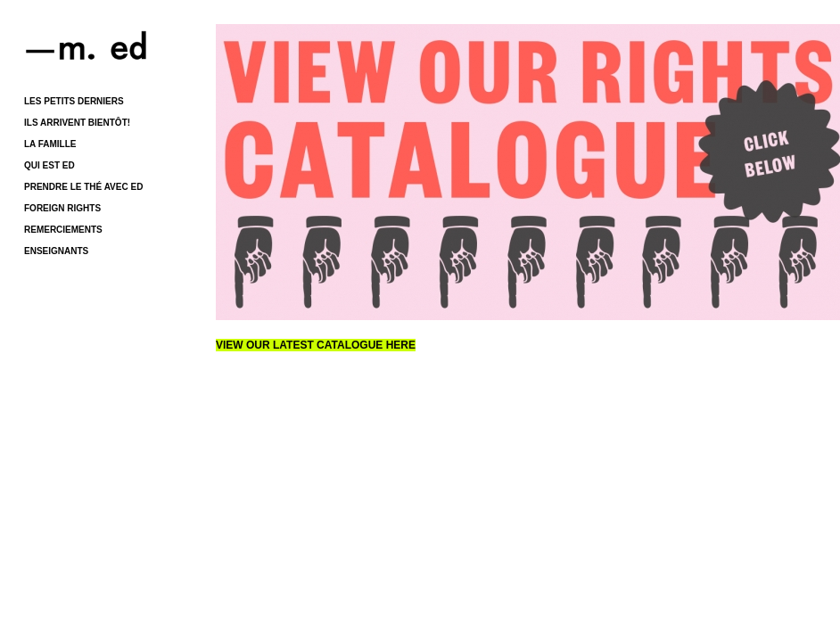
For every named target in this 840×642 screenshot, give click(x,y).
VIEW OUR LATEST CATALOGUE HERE (316, 345)
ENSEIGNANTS (56, 251)
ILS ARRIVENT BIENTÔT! (77, 123)
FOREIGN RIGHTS (62, 208)
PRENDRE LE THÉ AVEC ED (83, 187)
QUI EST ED (49, 165)
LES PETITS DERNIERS (74, 101)
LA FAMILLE (50, 144)
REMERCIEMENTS (63, 230)
